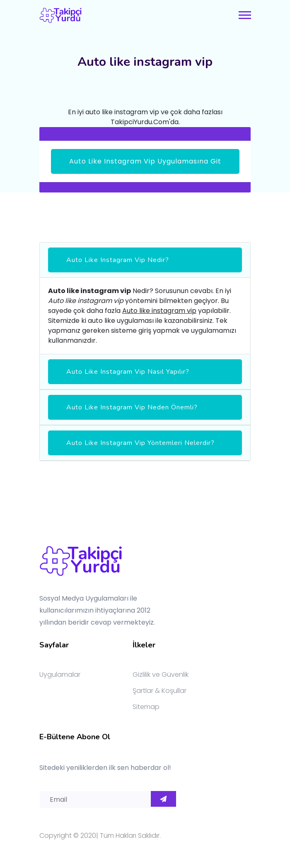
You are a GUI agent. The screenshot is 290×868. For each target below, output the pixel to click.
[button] (244, 13)
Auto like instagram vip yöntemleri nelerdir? (140, 443)
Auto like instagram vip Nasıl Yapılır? (128, 372)
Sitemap (146, 707)
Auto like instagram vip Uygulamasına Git (145, 161)
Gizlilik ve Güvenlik (161, 674)
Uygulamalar (60, 674)
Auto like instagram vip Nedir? (118, 260)
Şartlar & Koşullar (159, 691)
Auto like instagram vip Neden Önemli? (132, 407)
